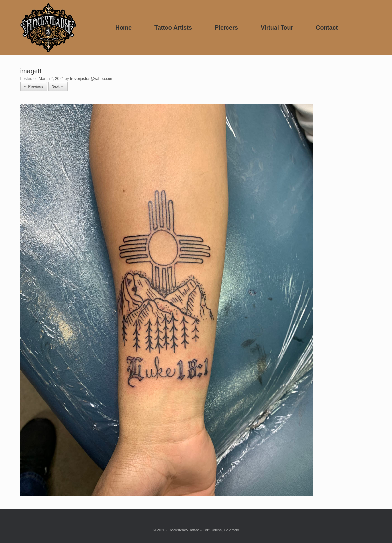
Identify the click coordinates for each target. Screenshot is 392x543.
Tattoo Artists (173, 28)
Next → (58, 86)
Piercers (226, 28)
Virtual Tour (277, 28)
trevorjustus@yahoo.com (92, 79)
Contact (327, 28)
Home (123, 28)
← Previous (34, 86)
